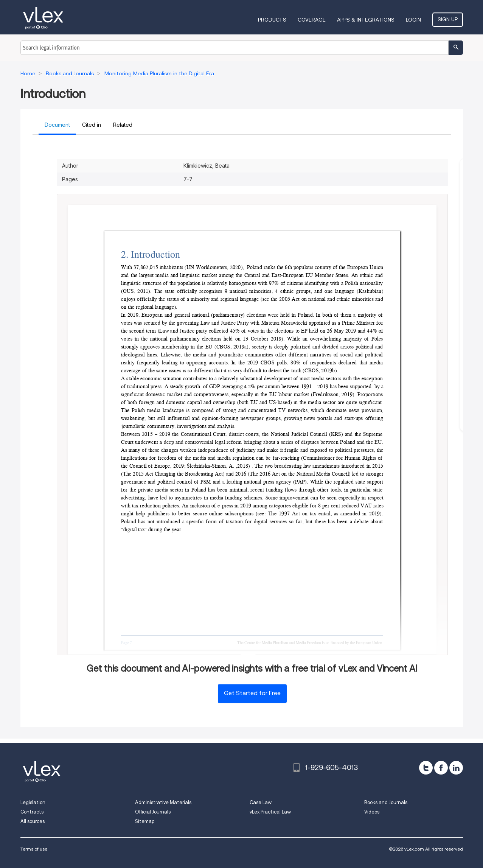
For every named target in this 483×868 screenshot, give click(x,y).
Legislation (33, 802)
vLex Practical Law (270, 812)
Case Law (261, 802)
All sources (33, 821)
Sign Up (448, 19)
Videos (372, 812)
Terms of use (34, 849)
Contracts (32, 812)
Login (413, 20)
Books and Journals (386, 802)
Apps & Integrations (366, 20)
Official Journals (153, 812)
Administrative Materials (163, 802)
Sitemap (145, 821)
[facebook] (441, 768)
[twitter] (426, 768)
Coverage (312, 20)
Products (272, 20)
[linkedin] (456, 768)
